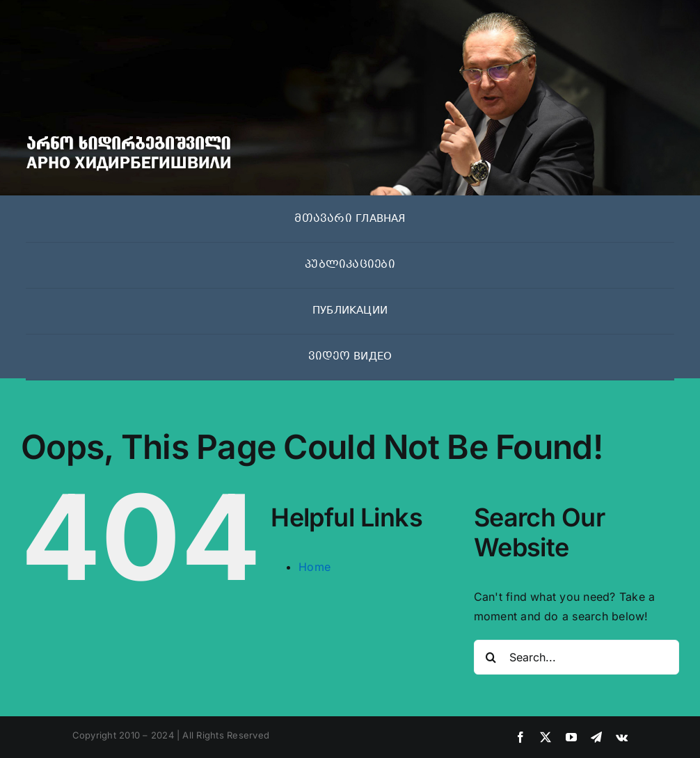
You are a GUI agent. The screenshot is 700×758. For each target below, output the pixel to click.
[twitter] (546, 737)
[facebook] (520, 737)
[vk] (622, 737)
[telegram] (596, 737)
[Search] (491, 657)
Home (315, 567)
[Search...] (576, 657)
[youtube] (571, 737)
